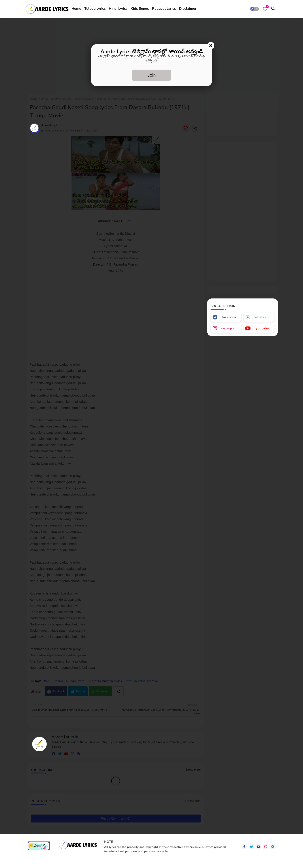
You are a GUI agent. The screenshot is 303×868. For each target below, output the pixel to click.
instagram (229, 328)
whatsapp (262, 317)
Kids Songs (140, 9)
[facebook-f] (244, 847)
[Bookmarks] (265, 9)
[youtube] (259, 847)
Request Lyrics (164, 9)
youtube (262, 328)
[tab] (76, 9)
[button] (254, 9)
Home (76, 9)
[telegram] (273, 847)
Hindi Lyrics (118, 9)
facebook (229, 317)
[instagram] (266, 847)
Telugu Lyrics (95, 9)
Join (151, 75)
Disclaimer (188, 9)
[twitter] (251, 847)
